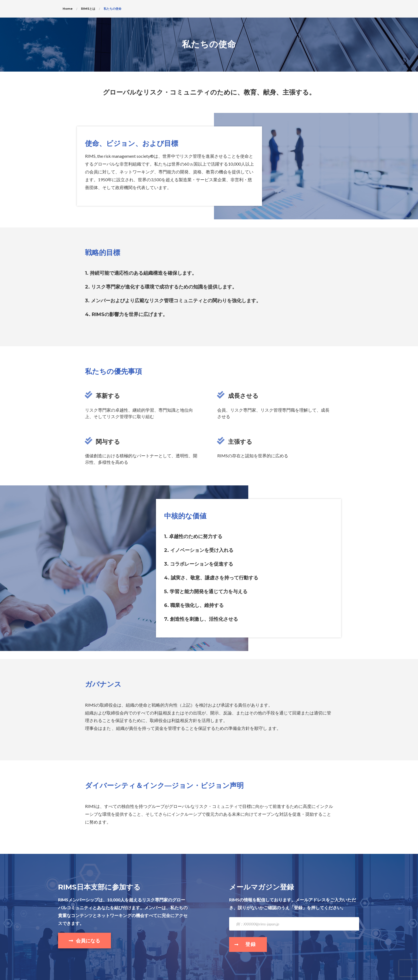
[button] (84, 941)
